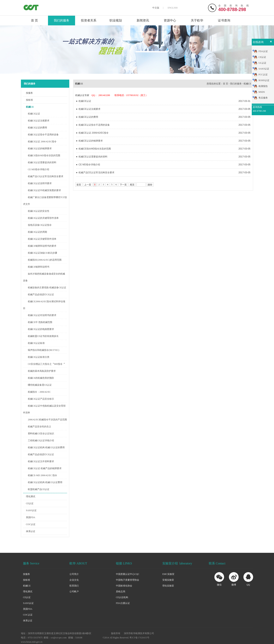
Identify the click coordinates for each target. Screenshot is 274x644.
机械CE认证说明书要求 (40, 183)
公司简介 (74, 574)
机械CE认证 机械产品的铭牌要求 (45, 468)
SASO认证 (31, 510)
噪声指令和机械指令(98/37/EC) (44, 350)
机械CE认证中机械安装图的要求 (44, 190)
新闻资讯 (143, 20)
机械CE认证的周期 (37, 232)
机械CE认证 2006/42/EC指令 (42, 142)
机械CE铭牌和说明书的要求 (42, 246)
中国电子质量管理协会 (128, 580)
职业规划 (116, 20)
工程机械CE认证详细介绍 (41, 440)
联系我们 (74, 586)
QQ (248, 585)
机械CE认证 (34, 114)
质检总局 (121, 592)
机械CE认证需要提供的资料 (42, 162)
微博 (234, 585)
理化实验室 (168, 586)
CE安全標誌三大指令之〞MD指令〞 (46, 364)
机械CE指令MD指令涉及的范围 (44, 155)
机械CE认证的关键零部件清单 (43, 218)
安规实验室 (168, 580)
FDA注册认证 (123, 603)
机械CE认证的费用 (37, 128)
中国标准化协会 (124, 586)
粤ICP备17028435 (138, 638)
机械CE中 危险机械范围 (40, 322)
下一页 (123, 185)
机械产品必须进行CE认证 (41, 295)
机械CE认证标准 (36, 343)
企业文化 (74, 580)
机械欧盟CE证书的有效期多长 (43, 336)
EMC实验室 (168, 574)
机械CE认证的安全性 (39, 211)
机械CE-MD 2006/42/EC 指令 (42, 475)
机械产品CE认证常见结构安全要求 (46, 176)
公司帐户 (74, 592)
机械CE (30, 107)
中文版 (156, 8)
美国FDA (31, 517)
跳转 (150, 185)
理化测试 (31, 496)
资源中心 (170, 20)
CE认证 (30, 503)
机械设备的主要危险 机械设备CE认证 (47, 288)
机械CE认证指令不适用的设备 (43, 135)
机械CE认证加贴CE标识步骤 (42, 253)
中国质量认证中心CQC (128, 574)
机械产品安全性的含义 (39, 427)
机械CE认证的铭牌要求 (40, 149)
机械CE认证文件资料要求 (41, 461)
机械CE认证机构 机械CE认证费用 (45, 482)
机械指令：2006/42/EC (39, 392)
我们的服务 (62, 20)
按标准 (29, 100)
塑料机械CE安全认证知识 (41, 434)
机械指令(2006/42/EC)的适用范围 (45, 260)
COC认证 (31, 524)
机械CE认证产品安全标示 (41, 399)
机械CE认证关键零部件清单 (42, 239)
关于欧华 (197, 20)
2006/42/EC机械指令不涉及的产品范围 (47, 420)
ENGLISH (173, 8)
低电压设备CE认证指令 (40, 225)
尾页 (132, 185)
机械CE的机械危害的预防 (41, 378)
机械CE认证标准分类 (39, 357)
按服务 (29, 93)
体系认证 (31, 531)
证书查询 (224, 20)
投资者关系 (89, 20)
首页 (79, 185)
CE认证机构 (122, 597)
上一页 (88, 185)
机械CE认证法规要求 (39, 121)
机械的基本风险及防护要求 (42, 371)
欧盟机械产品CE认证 (39, 489)
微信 (219, 585)
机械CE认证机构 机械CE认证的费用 (46, 447)
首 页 (34, 20)
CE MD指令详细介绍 (39, 169)
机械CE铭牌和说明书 (39, 267)
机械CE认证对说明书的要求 (42, 315)
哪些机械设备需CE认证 (40, 385)
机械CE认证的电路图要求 (41, 329)
